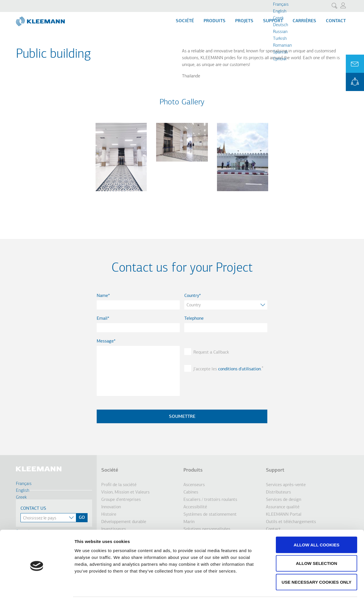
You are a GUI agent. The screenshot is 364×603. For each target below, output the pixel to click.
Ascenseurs (194, 485)
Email (102, 319)
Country (192, 296)
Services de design (284, 500)
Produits (215, 21)
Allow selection (317, 547)
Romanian (282, 46)
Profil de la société (119, 485)
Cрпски (280, 59)
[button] (121, 195)
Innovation (111, 507)
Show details (298, 592)
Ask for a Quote (355, 64)
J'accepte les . (227, 369)
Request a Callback (211, 352)
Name (102, 296)
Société (185, 21)
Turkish (280, 39)
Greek (278, 18)
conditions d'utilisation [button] (239, 369)
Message (105, 341)
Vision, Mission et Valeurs (125, 492)
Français (281, 5)
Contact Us (33, 509)
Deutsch (281, 25)
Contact (336, 21)
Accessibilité (195, 507)
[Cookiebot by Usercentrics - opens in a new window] (37, 592)
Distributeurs (278, 492)
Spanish (280, 52)
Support (275, 470)
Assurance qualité (283, 507)
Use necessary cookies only (316, 566)
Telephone (194, 319)
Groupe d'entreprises (121, 500)
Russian (280, 32)
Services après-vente (286, 485)
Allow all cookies (317, 528)
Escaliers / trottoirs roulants (210, 500)
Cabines (191, 492)
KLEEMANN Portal (355, 82)
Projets (244, 21)
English (280, 11)
